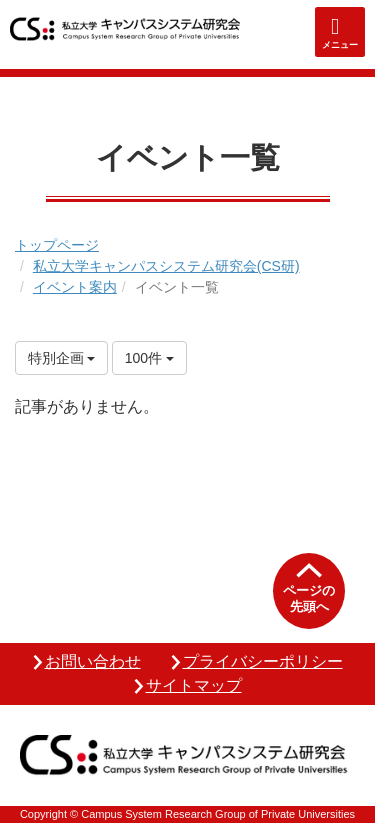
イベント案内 (75, 287)
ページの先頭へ (309, 598)
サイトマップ (194, 685)
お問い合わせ (93, 661)
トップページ (57, 245)
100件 (149, 358)
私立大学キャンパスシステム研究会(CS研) (166, 266)
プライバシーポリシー (263, 661)
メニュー (340, 45)
